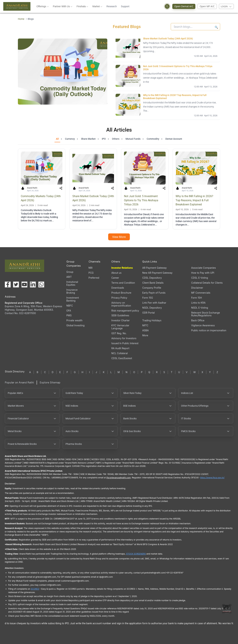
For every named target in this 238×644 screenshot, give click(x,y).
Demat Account (174, 139)
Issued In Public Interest (125, 343)
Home (21, 19)
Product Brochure (121, 293)
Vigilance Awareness (203, 325)
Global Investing (75, 325)
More (145, 335)
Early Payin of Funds (154, 293)
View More (119, 237)
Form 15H (197, 298)
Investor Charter (120, 320)
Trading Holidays (152, 320)
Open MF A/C (207, 6)
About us (116, 273)
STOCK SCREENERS (136, 554)
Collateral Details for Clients (207, 283)
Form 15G (148, 298)
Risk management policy (125, 311)
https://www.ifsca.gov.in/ (212, 478)
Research (112, 6)
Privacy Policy (119, 298)
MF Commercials (201, 293)
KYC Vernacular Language (120, 327)
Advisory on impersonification (121, 304)
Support (125, 6)
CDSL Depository (152, 278)
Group (70, 272)
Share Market (88, 139)
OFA (69, 311)
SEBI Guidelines (120, 315)
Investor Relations (122, 268)
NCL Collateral (119, 353)
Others (116, 139)
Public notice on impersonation (209, 330)
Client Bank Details (153, 283)
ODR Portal (148, 313)
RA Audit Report (120, 348)
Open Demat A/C (185, 6)
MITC (145, 325)
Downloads (118, 288)
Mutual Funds (133, 139)
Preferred (94, 278)
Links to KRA (198, 303)
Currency (70, 139)
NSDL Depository (152, 308)
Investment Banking (73, 299)
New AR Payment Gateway (157, 273)
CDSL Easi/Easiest (122, 358)
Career (115, 278)
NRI (91, 268)
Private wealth (74, 320)
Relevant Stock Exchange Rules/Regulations (206, 314)
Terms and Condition (123, 283)
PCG (91, 273)
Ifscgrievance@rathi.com (119, 478)
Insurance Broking (72, 291)
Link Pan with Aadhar (154, 303)
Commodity (153, 139)
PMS (69, 315)
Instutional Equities (72, 283)
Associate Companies (204, 268)
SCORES (35, 589)
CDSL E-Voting (200, 278)
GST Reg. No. (119, 333)
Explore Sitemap (50, 382)
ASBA (145, 330)
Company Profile (152, 288)
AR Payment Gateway (154, 268)
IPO (104, 139)
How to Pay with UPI (203, 273)
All (57, 139)
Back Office (198, 320)
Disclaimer (197, 288)
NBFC (70, 306)
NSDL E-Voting (200, 308)
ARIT (69, 277)
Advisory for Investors (124, 338)
